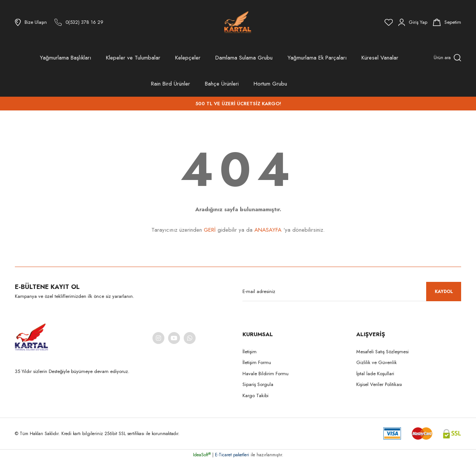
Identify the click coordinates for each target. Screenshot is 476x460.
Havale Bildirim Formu (266, 374)
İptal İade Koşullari (375, 374)
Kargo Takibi (255, 395)
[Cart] (447, 22)
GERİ (210, 230)
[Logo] (238, 22)
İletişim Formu (257, 362)
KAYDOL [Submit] (444, 292)
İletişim (250, 352)
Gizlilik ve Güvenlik (377, 362)
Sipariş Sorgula (258, 384)
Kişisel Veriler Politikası (379, 384)
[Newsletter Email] (352, 292)
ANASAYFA (268, 230)
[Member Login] (413, 22)
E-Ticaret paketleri (232, 455)
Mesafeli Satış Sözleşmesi (382, 352)
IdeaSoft (202, 455)
